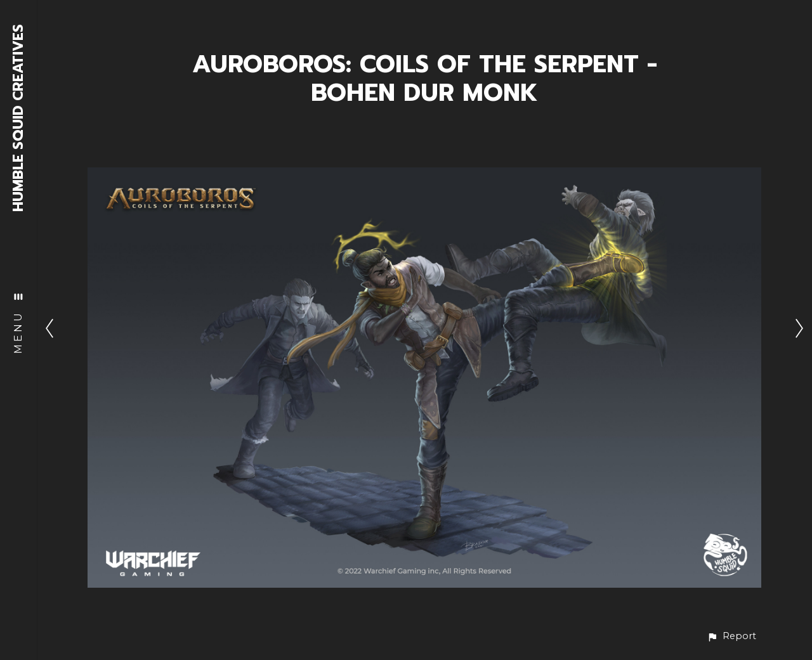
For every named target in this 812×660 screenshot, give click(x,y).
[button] (731, 636)
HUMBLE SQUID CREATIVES (19, 118)
